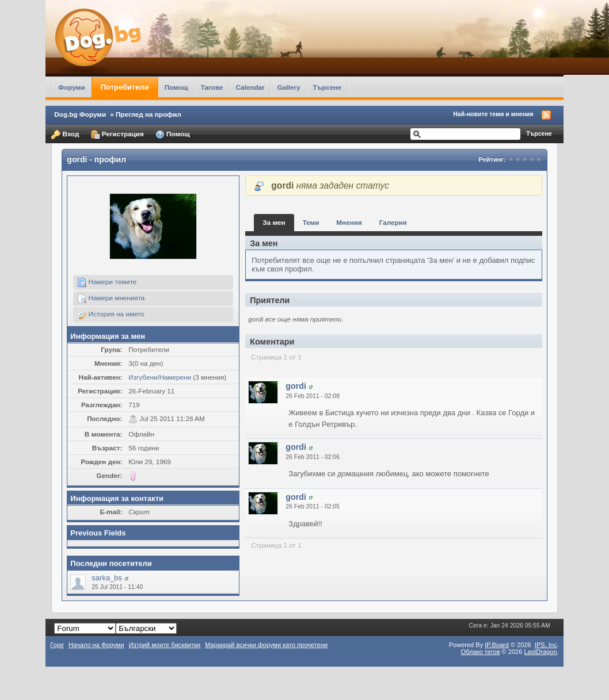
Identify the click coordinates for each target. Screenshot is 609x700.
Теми (311, 222)
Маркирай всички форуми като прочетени (266, 645)
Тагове (212, 87)
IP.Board (497, 645)
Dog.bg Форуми (80, 114)
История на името (111, 315)
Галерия (393, 222)
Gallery (289, 87)
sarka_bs (107, 578)
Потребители (125, 87)
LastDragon (540, 652)
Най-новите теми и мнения (493, 114)
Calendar (250, 87)
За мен (274, 222)
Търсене (327, 87)
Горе (57, 645)
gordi (296, 386)
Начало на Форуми (96, 645)
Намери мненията (111, 299)
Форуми (71, 87)
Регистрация (117, 135)
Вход (65, 135)
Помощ (176, 87)
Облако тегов (480, 652)
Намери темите (107, 282)
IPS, (546, 645)
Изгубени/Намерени (160, 377)
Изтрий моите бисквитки (165, 645)
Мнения (349, 222)
